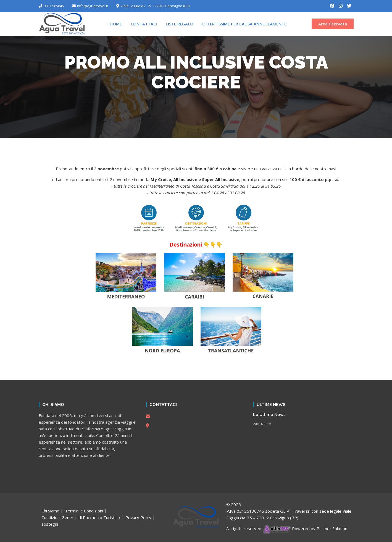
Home (116, 24)
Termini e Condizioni (84, 511)
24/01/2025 (262, 424)
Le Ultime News (269, 415)
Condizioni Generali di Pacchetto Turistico (81, 517)
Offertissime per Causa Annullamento (245, 24)
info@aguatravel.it (90, 6)
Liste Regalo (180, 24)
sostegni (50, 524)
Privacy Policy (138, 517)
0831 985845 (51, 6)
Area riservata (333, 24)
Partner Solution (332, 528)
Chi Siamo (50, 511)
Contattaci (144, 24)
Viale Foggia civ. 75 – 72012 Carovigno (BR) (153, 6)
